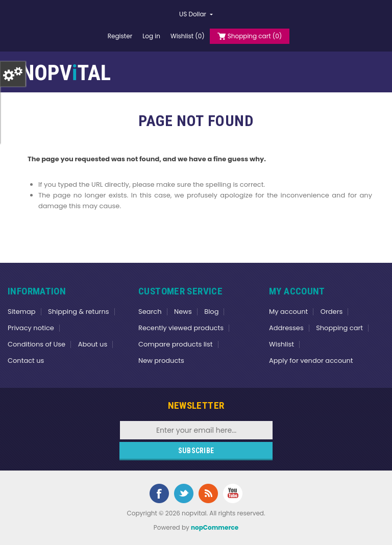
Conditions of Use (36, 344)
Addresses (286, 328)
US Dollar (193, 14)
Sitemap (22, 312)
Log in (151, 36)
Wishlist (281, 344)
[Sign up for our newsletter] (197, 430)
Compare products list (176, 344)
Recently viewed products (181, 328)
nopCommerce (215, 527)
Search (150, 312)
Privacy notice (31, 328)
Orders (332, 312)
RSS (208, 493)
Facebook (159, 493)
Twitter (184, 493)
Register (120, 36)
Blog (211, 312)
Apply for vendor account (311, 361)
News (183, 312)
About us (93, 344)
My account (288, 312)
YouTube (233, 493)
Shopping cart (339, 328)
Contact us (26, 361)
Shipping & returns (79, 312)
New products (161, 361)
